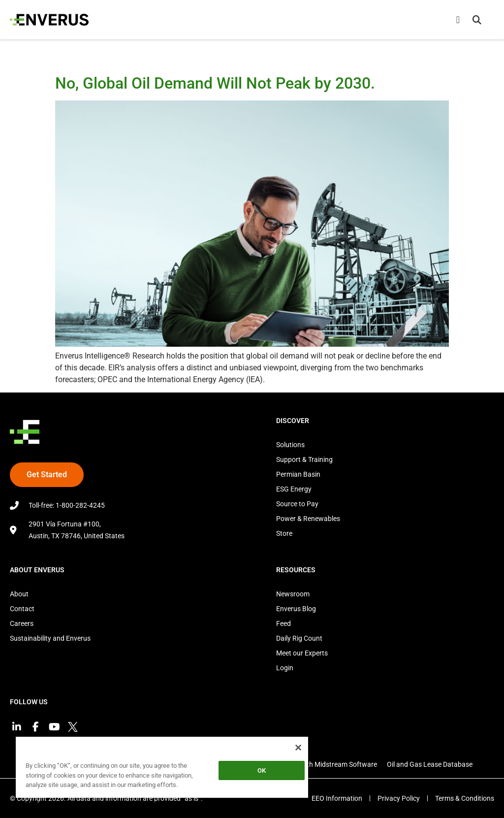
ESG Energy (294, 489)
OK (262, 770)
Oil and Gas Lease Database (430, 764)
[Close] (298, 748)
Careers (22, 623)
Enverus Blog (296, 609)
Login (285, 668)
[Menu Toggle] (458, 20)
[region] (162, 769)
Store (284, 533)
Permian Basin (298, 474)
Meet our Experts (302, 653)
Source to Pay (297, 504)
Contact (22, 609)
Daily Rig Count (299, 638)
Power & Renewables (308, 519)
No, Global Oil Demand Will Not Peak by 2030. (215, 83)
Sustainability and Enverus (50, 638)
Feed (283, 623)
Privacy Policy (399, 798)
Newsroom (293, 594)
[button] (477, 20)
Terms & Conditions (465, 798)
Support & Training (304, 459)
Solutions (290, 445)
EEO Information (337, 798)
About (19, 594)
